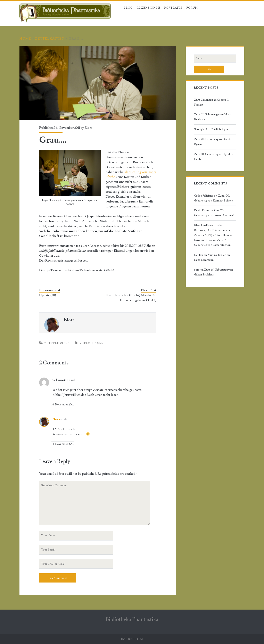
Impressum (132, 639)
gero (197, 270)
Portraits (173, 8)
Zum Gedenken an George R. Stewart (212, 102)
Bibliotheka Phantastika (132, 619)
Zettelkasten (50, 39)
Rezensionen (148, 8)
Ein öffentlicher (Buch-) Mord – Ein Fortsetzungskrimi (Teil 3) (131, 298)
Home (25, 39)
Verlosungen (92, 343)
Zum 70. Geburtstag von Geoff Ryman (213, 142)
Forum (192, 8)
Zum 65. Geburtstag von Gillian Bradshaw (213, 117)
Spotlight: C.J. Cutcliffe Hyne (211, 129)
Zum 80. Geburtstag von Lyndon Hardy (214, 157)
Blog (128, 8)
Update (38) (48, 295)
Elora (89, 128)
